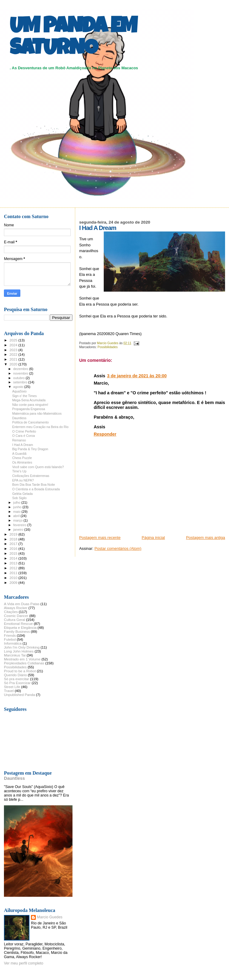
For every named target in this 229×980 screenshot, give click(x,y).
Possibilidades (108, 347)
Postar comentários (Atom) (118, 548)
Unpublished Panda (19, 695)
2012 (14, 568)
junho (18, 507)
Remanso (19, 440)
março (19, 520)
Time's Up (19, 471)
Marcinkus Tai (15, 655)
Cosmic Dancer (16, 616)
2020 (14, 364)
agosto (19, 387)
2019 (14, 534)
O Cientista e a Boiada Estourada (36, 489)
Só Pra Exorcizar (17, 683)
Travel (9, 691)
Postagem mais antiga (205, 538)
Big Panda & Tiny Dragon (30, 449)
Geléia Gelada (22, 494)
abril (17, 516)
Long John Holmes (19, 651)
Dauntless (19, 418)
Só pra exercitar (17, 679)
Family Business (17, 631)
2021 (14, 359)
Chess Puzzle (22, 458)
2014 (14, 558)
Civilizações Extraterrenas (31, 476)
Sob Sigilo (19, 498)
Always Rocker (16, 608)
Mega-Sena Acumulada (29, 400)
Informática (13, 643)
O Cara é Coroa (24, 436)
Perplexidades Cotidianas (24, 663)
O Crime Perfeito (24, 431)
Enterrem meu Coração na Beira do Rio (40, 427)
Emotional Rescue (18, 624)
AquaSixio (19, 391)
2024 (14, 345)
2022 (14, 354)
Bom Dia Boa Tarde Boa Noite (34, 485)
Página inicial (153, 538)
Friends (10, 635)
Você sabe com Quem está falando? (38, 467)
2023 (14, 350)
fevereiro (20, 525)
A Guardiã (19, 454)
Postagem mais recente (100, 538)
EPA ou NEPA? (23, 480)
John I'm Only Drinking (22, 647)
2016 (14, 548)
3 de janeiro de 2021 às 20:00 (137, 376)
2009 (14, 583)
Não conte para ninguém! (30, 405)
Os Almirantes (22, 462)
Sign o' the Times (24, 396)
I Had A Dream (23, 445)
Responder (105, 434)
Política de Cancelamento (30, 422)
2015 (14, 553)
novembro (21, 373)
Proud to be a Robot (20, 671)
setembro (21, 382)
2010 (14, 578)
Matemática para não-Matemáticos (37, 413)
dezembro (21, 369)
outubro (20, 378)
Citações (11, 612)
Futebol (10, 639)
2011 (14, 573)
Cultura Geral (15, 620)
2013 (14, 563)
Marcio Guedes (50, 917)
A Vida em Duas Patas (22, 604)
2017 (14, 544)
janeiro (19, 529)
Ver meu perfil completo (24, 963)
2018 (14, 539)
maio (17, 512)
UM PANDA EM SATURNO (73, 39)
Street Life (12, 687)
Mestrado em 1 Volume (22, 659)
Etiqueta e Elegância (20, 627)
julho (17, 502)
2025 (14, 340)
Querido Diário (15, 675)
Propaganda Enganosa (29, 409)
